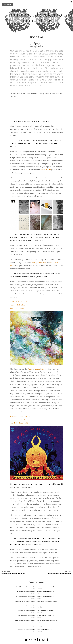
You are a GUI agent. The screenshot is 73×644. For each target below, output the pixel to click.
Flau (29, 369)
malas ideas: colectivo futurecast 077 (46, 625)
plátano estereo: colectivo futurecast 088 (25, 620)
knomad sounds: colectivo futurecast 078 (47, 620)
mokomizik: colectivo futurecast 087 (26, 625)
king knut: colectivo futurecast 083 (46, 596)
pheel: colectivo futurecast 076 (45, 630)
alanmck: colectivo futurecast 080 (46, 611)
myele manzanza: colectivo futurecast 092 (25, 601)
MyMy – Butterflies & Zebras (20, 302)
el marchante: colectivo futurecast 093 (26, 596)
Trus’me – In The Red (17, 305)
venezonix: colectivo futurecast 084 (46, 592)
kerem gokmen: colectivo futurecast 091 (25, 606)
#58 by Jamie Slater (39, 262)
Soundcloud (40, 47)
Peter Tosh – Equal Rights (19, 423)
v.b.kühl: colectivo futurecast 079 (45, 615)
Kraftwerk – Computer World (20, 417)
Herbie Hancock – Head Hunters (22, 420)
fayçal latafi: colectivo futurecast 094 (26, 592)
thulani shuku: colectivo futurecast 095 (26, 587)
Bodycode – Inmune (17, 308)
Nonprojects (39, 369)
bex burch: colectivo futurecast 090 (27, 611)
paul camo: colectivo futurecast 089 (26, 615)
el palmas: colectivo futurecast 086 (27, 630)
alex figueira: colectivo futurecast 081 (47, 606)
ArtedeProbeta (46, 170)
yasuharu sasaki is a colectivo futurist (13, 573)
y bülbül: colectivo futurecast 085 (46, 587)
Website (32, 47)
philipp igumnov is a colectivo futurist (60, 573)
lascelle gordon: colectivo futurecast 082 (47, 601)
